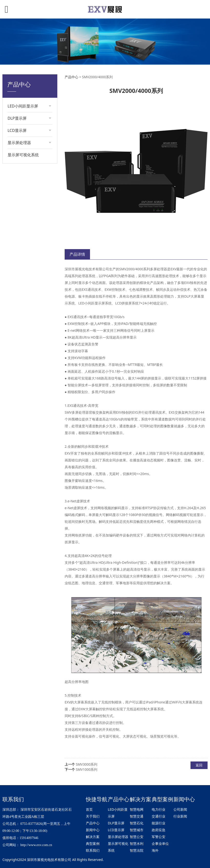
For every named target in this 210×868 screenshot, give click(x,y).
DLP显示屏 (116, 823)
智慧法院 (137, 850)
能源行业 (159, 823)
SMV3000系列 (87, 764)
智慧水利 (137, 844)
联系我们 (93, 850)
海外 (155, 850)
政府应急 (159, 830)
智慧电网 (137, 809)
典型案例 (93, 844)
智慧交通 (137, 816)
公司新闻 (180, 809)
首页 (89, 809)
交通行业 (159, 816)
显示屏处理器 (118, 837)
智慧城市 (137, 830)
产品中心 (71, 77)
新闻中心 (93, 830)
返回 (199, 765)
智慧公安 (137, 837)
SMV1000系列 (87, 769)
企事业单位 (160, 844)
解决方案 (93, 837)
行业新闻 (180, 816)
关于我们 (93, 816)
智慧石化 (137, 823)
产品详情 (77, 254)
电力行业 (159, 809)
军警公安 (159, 837)
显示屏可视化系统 (23, 155)
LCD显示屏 (116, 830)
